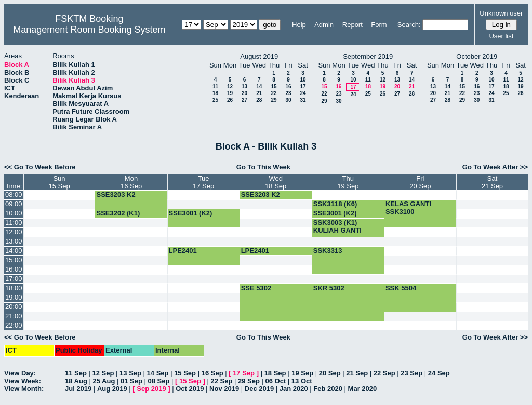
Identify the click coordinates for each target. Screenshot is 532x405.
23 (288, 93)
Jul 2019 (78, 389)
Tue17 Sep (203, 182)
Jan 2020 (294, 389)
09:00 (14, 204)
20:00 (14, 307)
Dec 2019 (259, 389)
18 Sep (275, 373)
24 (303, 93)
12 (230, 86)
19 (230, 93)
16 (288, 86)
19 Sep (302, 373)
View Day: (20, 373)
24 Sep (439, 373)
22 (274, 93)
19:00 (14, 297)
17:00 (14, 279)
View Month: (24, 389)
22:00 (14, 325)
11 (215, 86)
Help (299, 25)
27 (244, 100)
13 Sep (130, 373)
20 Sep (330, 373)
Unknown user (501, 13)
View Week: (23, 381)
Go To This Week (263, 167)
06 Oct (276, 381)
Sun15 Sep (59, 182)
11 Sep (76, 373)
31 (303, 100)
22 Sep (384, 373)
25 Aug (104, 381)
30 (288, 100)
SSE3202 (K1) (118, 213)
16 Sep (212, 373)
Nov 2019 (224, 389)
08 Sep (158, 381)
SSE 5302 (256, 288)
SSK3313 (328, 251)
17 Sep (244, 373)
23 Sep (411, 373)
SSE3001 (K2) (191, 213)
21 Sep (357, 373)
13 (244, 86)
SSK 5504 (401, 288)
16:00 (14, 269)
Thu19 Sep (348, 182)
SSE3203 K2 (116, 194)
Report (353, 25)
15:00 (14, 260)
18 (215, 93)
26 (230, 100)
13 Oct (302, 381)
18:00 (14, 288)
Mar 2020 (363, 389)
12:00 (14, 232)
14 (259, 86)
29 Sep (249, 381)
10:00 (14, 213)
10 (303, 80)
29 (274, 100)
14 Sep (158, 373)
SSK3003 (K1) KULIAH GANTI (337, 226)
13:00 (14, 241)
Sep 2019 (151, 389)
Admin (324, 25)
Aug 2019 (112, 389)
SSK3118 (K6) (335, 204)
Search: (409, 25)
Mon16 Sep (131, 182)
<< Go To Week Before (40, 167)
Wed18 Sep (276, 182)
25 (215, 100)
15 (274, 86)
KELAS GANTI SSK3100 (408, 208)
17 (303, 86)
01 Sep (131, 381)
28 (259, 100)
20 (244, 93)
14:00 (14, 251)
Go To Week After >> (495, 167)
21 (259, 93)
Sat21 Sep (492, 182)
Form (379, 25)
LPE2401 (183, 251)
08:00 (14, 194)
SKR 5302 (329, 288)
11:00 (14, 222)
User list (501, 36)
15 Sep (185, 373)
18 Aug (76, 381)
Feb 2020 (328, 389)
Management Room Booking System (89, 30)
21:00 (14, 316)
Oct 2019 (190, 389)
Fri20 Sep (420, 182)
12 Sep (103, 373)
